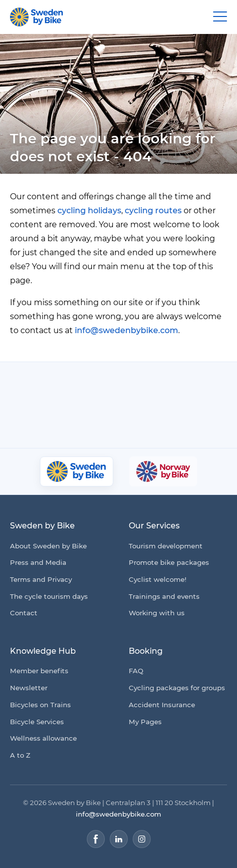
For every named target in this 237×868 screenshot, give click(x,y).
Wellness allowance (43, 738)
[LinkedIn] (119, 839)
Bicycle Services (37, 722)
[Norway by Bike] (163, 471)
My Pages (145, 722)
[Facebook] (96, 839)
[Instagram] (142, 839)
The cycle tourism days (49, 596)
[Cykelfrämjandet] (105, 384)
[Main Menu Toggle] (220, 17)
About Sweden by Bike (48, 546)
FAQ (136, 671)
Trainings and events (164, 596)
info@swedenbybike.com (126, 330)
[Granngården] (94, 425)
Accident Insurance (162, 705)
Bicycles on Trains (40, 705)
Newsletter (29, 688)
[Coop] (54, 384)
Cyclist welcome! (158, 579)
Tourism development (166, 546)
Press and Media (38, 562)
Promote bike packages (169, 562)
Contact (24, 613)
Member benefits (39, 671)
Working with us (157, 613)
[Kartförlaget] (165, 423)
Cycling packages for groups (177, 688)
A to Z (20, 755)
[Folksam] (169, 384)
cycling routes (153, 211)
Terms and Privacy (41, 579)
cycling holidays (89, 211)
